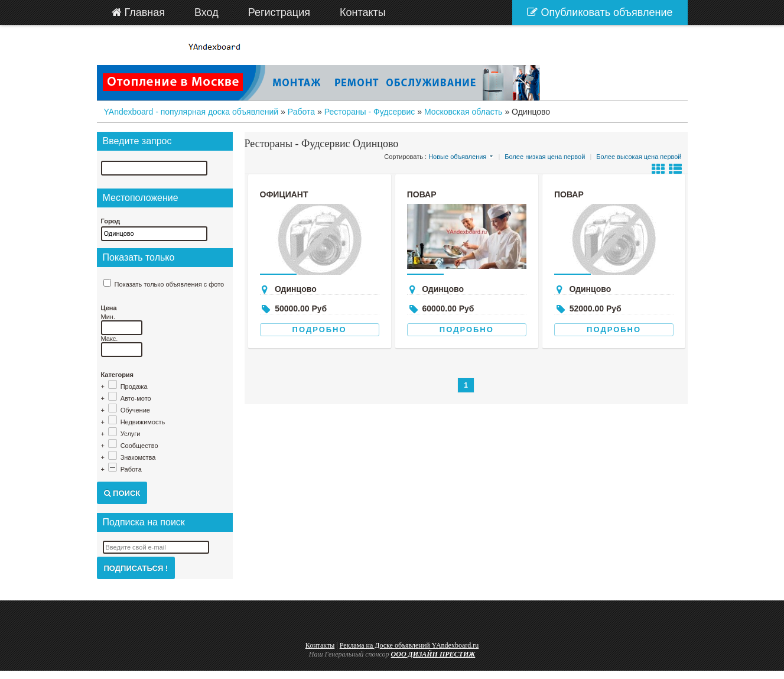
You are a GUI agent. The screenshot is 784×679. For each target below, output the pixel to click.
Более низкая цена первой (545, 157)
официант (284, 194)
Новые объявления (457, 157)
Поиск (122, 493)
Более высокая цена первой (639, 157)
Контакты (320, 645)
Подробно (320, 329)
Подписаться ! (136, 568)
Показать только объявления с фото (170, 284)
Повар (422, 194)
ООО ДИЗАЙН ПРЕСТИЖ (433, 654)
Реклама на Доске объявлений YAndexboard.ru (409, 645)
